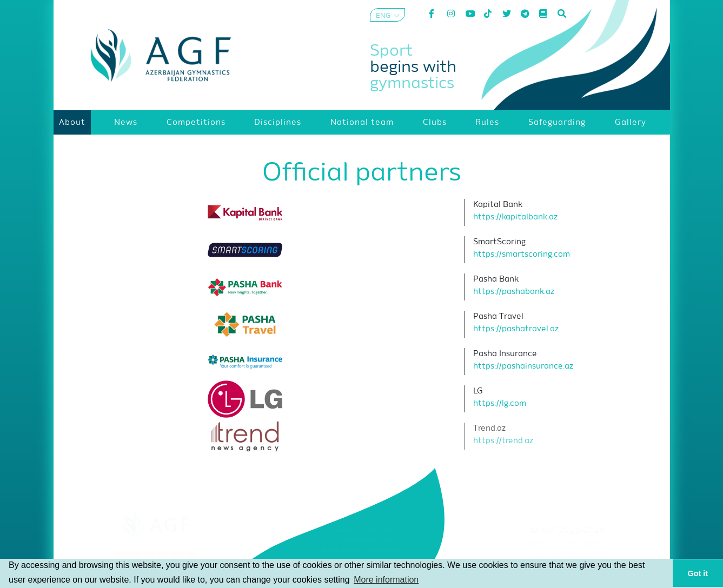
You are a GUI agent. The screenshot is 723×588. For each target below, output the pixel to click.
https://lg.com (500, 403)
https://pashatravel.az (516, 329)
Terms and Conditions (567, 544)
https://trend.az (503, 441)
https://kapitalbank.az (515, 217)
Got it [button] (698, 573)
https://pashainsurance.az (523, 366)
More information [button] (386, 580)
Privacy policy (567, 558)
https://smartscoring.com (522, 254)
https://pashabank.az (514, 292)
